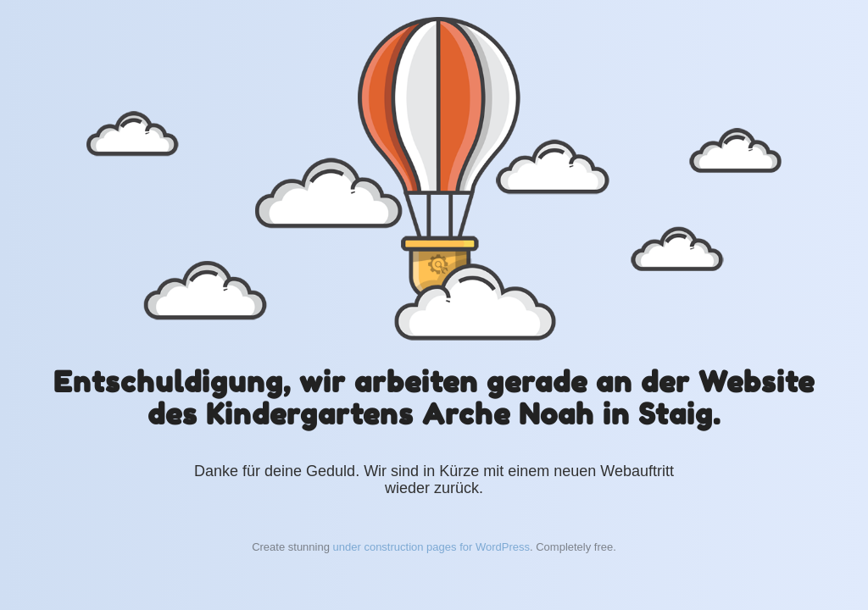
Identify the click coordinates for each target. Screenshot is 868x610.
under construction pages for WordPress (431, 547)
